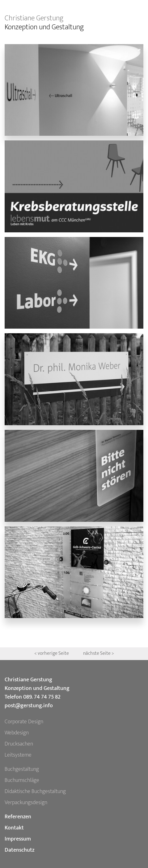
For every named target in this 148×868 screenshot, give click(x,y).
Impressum (18, 839)
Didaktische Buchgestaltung (35, 791)
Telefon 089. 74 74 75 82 (33, 697)
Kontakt (14, 828)
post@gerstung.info (29, 706)
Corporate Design (24, 722)
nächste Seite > (99, 653)
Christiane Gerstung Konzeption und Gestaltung (37, 684)
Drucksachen (19, 744)
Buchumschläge (22, 780)
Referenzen (18, 817)
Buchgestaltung (22, 769)
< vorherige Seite (52, 653)
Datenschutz (19, 850)
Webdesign (17, 733)
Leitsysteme (18, 755)
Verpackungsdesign (26, 803)
